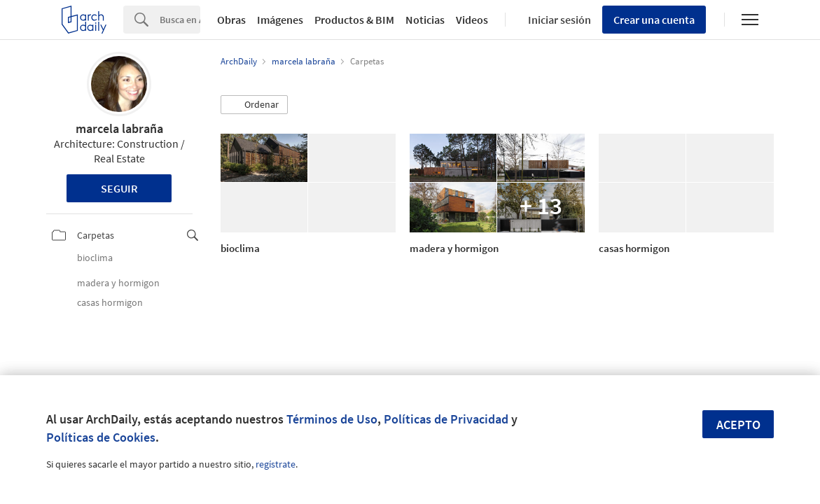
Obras (231, 20)
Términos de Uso (332, 419)
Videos (472, 20)
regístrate (276, 464)
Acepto (738, 425)
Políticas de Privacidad (446, 419)
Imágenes (280, 20)
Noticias (425, 20)
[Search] (180, 20)
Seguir (119, 188)
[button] (254, 105)
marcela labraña (119, 128)
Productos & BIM (354, 20)
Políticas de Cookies (101, 437)
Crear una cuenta (654, 20)
